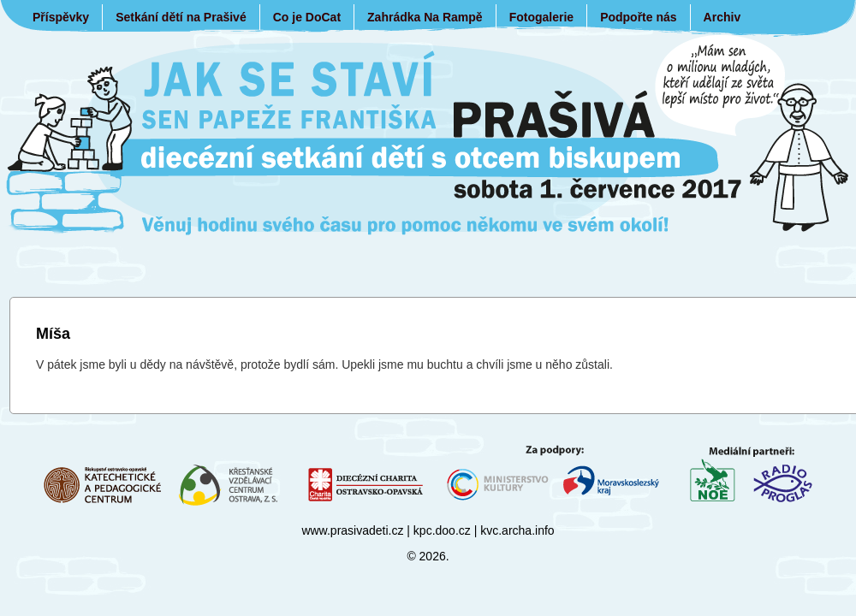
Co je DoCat (307, 17)
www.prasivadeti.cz (352, 530)
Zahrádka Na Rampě (425, 17)
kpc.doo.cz (442, 530)
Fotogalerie (541, 17)
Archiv (722, 17)
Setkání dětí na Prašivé (181, 17)
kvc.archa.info (517, 530)
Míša (53, 334)
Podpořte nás (638, 17)
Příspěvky (61, 17)
